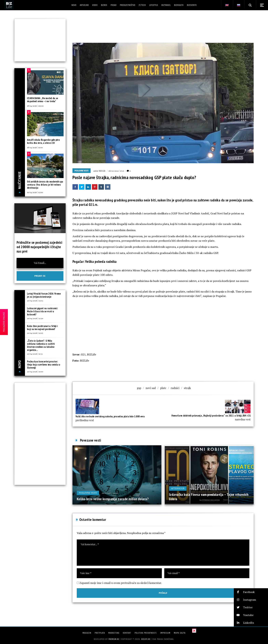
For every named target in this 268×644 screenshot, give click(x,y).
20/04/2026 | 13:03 (35, 301)
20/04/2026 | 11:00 (35, 371)
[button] (251, 592)
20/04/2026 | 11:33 (35, 354)
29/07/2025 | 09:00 (110, 493)
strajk (187, 388)
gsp (139, 388)
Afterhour (178, 488)
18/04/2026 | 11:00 (35, 147)
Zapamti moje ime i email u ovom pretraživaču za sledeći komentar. (121, 583)
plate (163, 388)
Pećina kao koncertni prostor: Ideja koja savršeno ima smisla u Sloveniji (44, 365)
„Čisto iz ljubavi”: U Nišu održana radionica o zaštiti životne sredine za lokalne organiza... (41, 345)
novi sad (151, 388)
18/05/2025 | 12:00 (197, 488)
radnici (175, 388)
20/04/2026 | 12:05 (35, 333)
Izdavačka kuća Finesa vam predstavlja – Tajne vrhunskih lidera (209, 497)
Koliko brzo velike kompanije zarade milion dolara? (113, 499)
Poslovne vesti (82, 171)
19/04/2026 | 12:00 (35, 192)
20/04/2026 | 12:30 (35, 318)
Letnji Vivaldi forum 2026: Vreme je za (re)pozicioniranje (44, 295)
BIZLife (102, 171)
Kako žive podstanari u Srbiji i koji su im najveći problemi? (42, 328)
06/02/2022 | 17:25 (116, 171)
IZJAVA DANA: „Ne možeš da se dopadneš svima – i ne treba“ (42, 100)
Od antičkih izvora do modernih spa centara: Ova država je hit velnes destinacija (45, 185)
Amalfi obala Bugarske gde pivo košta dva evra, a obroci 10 (43, 141)
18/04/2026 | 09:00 (35, 106)
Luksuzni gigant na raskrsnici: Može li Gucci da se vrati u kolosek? (42, 311)
